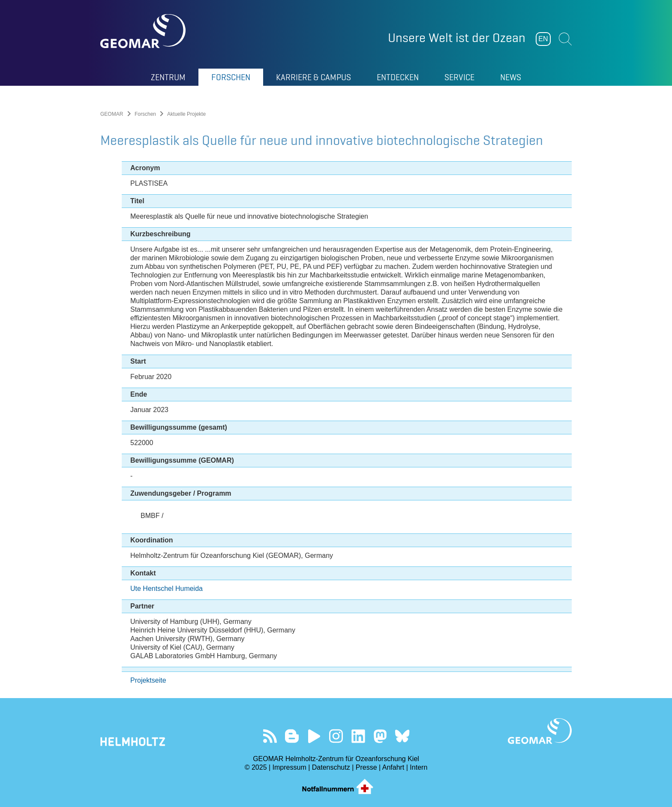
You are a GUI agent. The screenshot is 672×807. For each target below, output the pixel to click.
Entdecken (398, 77)
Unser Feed (270, 736)
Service (459, 77)
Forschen (231, 77)
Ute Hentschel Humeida (166, 589)
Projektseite (148, 680)
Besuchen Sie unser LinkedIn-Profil (358, 736)
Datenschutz (331, 767)
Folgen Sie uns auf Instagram (336, 736)
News (511, 77)
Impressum (289, 767)
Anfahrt (393, 767)
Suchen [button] (565, 39)
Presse (366, 767)
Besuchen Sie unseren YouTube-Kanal (314, 736)
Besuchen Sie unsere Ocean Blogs (292, 736)
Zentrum (168, 77)
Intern (418, 767)
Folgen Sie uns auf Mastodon (380, 736)
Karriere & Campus (313, 77)
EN (543, 39)
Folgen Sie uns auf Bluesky (402, 736)
